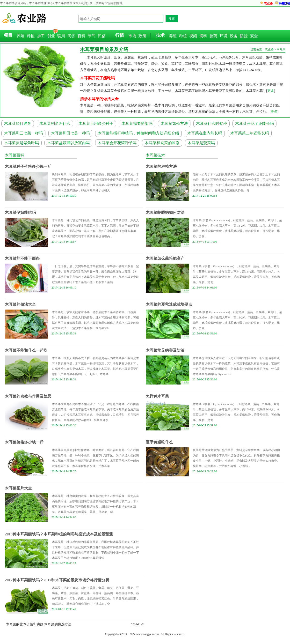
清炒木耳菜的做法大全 (99, 99)
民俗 (102, 36)
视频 (193, 36)
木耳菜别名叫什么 (55, 123)
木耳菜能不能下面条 (22, 258)
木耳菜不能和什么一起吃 (26, 350)
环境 (224, 36)
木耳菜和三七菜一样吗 (23, 133)
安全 (254, 36)
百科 (81, 36)
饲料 (203, 36)
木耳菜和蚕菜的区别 (162, 143)
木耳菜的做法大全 (20, 304)
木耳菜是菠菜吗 (201, 143)
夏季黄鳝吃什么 (159, 442)
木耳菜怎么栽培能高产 (165, 258)
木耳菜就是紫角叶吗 (22, 143)
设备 (234, 36)
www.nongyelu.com (148, 634)
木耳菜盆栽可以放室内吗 (68, 143)
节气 (92, 36)
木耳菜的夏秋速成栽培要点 (169, 304)
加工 (41, 36)
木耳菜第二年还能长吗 (250, 133)
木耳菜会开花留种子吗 (117, 143)
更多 (271, 91)
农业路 (268, 3)
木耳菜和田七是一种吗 (70, 133)
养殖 (21, 36)
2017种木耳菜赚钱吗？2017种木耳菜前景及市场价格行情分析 (57, 580)
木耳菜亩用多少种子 (96, 123)
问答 (71, 36)
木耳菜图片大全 (18, 488)
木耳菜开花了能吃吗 (97, 78)
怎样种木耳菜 (157, 396)
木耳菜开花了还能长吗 (254, 123)
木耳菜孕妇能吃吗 (20, 212)
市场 (132, 36)
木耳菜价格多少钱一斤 (24, 442)
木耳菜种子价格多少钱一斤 (28, 167)
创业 (51, 36)
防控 (244, 36)
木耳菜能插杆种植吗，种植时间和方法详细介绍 (138, 133)
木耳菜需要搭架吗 (137, 123)
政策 (142, 36)
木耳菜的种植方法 (161, 167)
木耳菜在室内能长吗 (205, 133)
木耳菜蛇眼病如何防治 (165, 212)
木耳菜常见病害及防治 (165, 350)
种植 (31, 36)
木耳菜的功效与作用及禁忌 (28, 396)
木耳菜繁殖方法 (174, 123)
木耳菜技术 (155, 155)
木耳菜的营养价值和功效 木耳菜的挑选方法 (39, 624)
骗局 (61, 36)
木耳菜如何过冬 (18, 123)
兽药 (213, 36)
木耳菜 (281, 49)
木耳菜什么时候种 (211, 123)
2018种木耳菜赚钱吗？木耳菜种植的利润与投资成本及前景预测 (59, 534)
